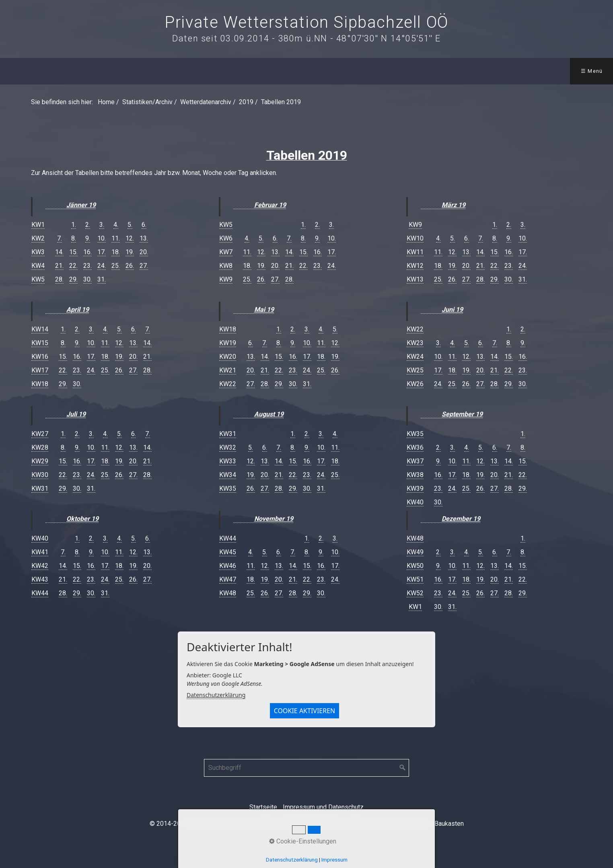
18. (116, 252)
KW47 (228, 579)
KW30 (40, 475)
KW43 (40, 579)
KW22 (228, 384)
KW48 (228, 593)
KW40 (40, 538)
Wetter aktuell (68, 71)
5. (130, 225)
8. (74, 238)
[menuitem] (19, 71)
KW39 (415, 489)
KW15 (40, 343)
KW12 (415, 266)
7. (60, 238)
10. (102, 238)
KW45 (228, 552)
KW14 (40, 329)
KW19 (228, 343)
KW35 (228, 489)
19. (130, 252)
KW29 (40, 461)
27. (144, 266)
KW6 (226, 238)
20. (144, 252)
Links (372, 71)
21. (59, 266)
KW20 (228, 357)
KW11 (415, 252)
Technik (201, 71)
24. (102, 266)
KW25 (415, 370)
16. (87, 252)
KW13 (415, 279)
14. (59, 252)
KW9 (226, 279)
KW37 (415, 461)
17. (102, 252)
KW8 (226, 266)
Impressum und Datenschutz (323, 807)
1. (74, 225)
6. (144, 225)
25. (116, 266)
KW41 (40, 552)
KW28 (40, 447)
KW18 (40, 384)
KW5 (38, 279)
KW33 (228, 461)
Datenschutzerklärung (216, 695)
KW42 (40, 566)
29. (73, 279)
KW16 (40, 357)
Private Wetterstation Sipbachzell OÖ (306, 22)
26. (130, 266)
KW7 (226, 252)
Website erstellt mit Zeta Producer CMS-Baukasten (391, 824)
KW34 (228, 475)
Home (19, 71)
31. (102, 279)
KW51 (415, 579)
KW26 (415, 384)
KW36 (415, 447)
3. (102, 225)
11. (116, 238)
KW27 (40, 434)
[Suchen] (403, 768)
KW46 (228, 566)
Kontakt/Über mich (312, 71)
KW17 (40, 370)
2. (88, 225)
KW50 (415, 566)
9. (88, 238)
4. (116, 225)
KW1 (38, 225)
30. (87, 279)
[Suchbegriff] (306, 768)
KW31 (40, 489)
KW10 (415, 238)
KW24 (415, 357)
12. (130, 238)
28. (59, 279)
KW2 (38, 238)
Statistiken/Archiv (139, 71)
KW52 (415, 593)
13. (144, 238)
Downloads (249, 71)
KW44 (40, 593)
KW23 (415, 343)
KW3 (38, 252)
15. (73, 252)
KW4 (38, 266)
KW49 (415, 552)
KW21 (228, 370)
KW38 (415, 475)
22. (73, 266)
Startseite (263, 807)
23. (87, 266)
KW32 (228, 447)
